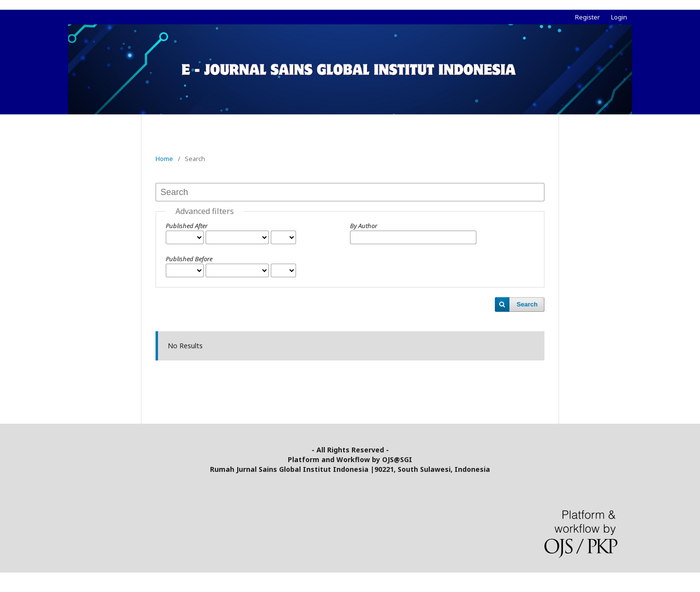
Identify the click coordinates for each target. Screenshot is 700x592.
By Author (364, 226)
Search (527, 304)
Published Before (189, 259)
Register (587, 17)
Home (164, 159)
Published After (187, 226)
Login (619, 17)
